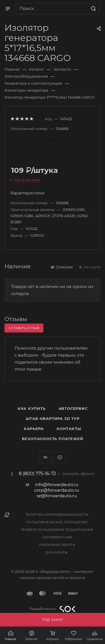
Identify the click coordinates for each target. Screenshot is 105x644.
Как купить (32, 408)
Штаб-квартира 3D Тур (53, 419)
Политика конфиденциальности (57, 515)
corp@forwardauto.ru (57, 490)
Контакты (69, 429)
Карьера (34, 429)
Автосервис (73, 408)
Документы (57, 553)
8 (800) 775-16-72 (37, 474)
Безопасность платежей (53, 439)
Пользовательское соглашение (57, 522)
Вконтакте (46, 457)
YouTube (60, 457)
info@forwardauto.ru (57, 484)
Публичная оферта (57, 545)
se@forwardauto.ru (57, 496)
